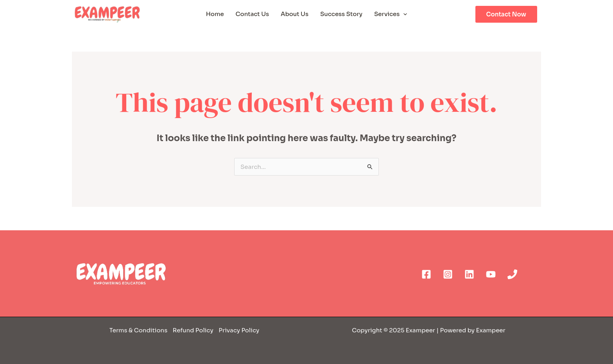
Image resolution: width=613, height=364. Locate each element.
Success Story (341, 14)
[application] (403, 14)
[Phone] (512, 274)
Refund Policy (192, 330)
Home (215, 14)
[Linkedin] (469, 274)
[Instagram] (448, 274)
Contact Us (252, 14)
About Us (295, 14)
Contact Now (506, 14)
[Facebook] (426, 274)
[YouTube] (491, 274)
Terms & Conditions (139, 330)
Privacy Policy (239, 330)
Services (391, 14)
